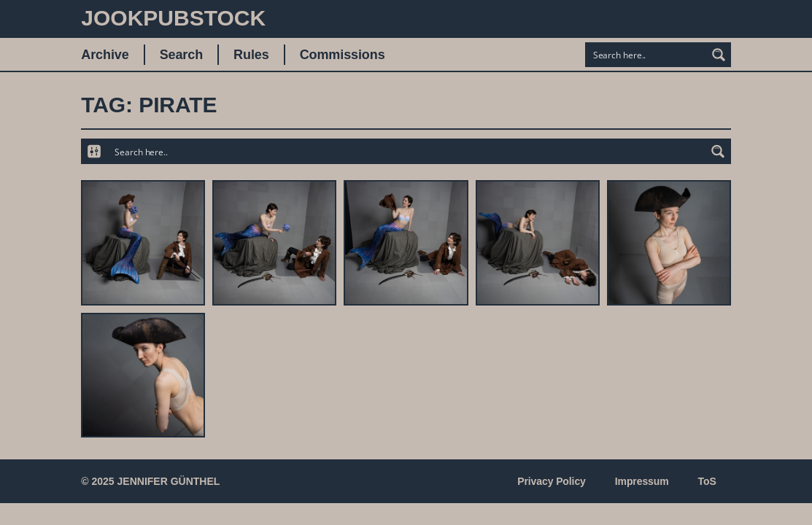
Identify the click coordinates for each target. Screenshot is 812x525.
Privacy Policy (552, 481)
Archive (105, 55)
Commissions (343, 55)
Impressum (642, 481)
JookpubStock (173, 18)
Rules (251, 55)
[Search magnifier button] (719, 55)
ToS (707, 481)
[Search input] (646, 55)
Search (181, 55)
